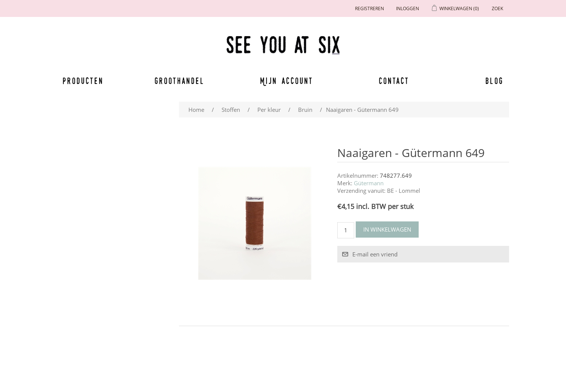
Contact (394, 81)
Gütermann (369, 183)
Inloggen (408, 8)
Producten (82, 81)
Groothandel (180, 81)
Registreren (369, 8)
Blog (494, 81)
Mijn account (287, 81)
